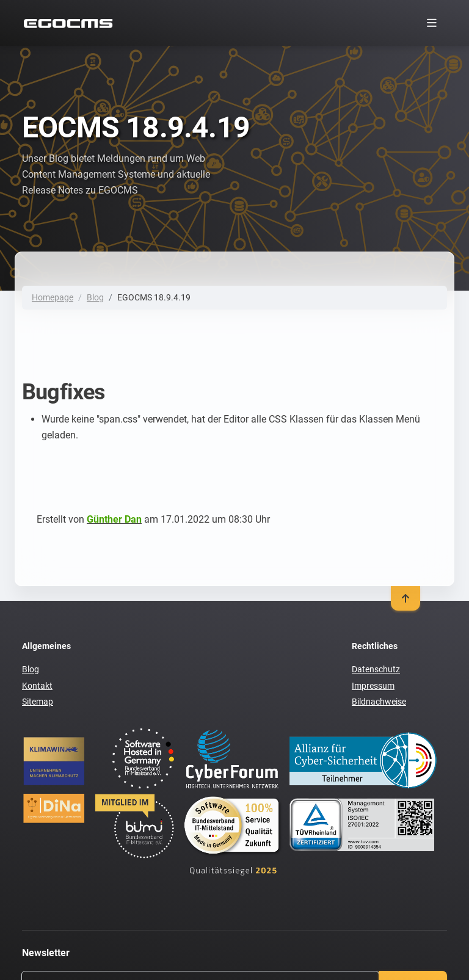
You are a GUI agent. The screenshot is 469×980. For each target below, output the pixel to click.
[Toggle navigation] (431, 23)
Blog (95, 297)
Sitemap (38, 702)
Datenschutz (376, 669)
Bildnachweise (379, 702)
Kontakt (37, 686)
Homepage (53, 297)
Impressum (373, 686)
